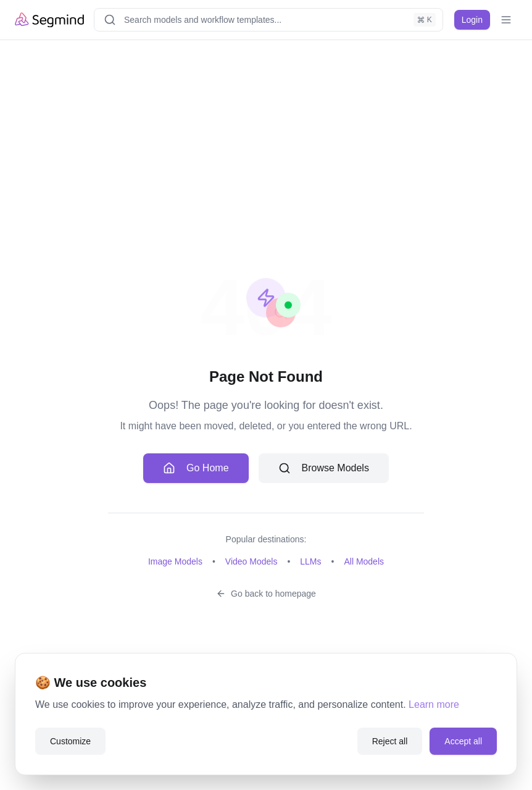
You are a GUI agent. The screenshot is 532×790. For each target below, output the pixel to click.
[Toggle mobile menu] (506, 20)
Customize (70, 741)
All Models (364, 561)
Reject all (390, 741)
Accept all (463, 741)
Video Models (251, 561)
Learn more (434, 704)
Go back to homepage (266, 594)
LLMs (310, 561)
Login (472, 20)
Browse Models (324, 468)
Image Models (175, 561)
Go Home (196, 468)
